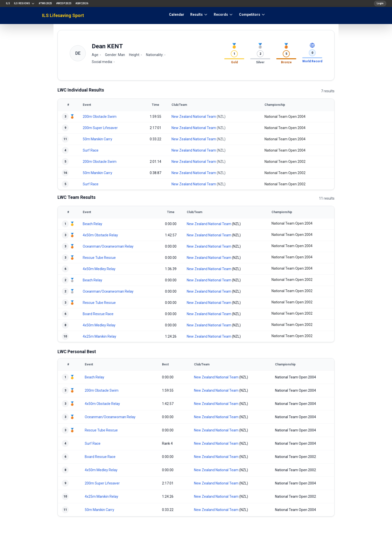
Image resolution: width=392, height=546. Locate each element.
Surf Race (91, 150)
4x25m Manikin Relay (99, 336)
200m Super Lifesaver (100, 128)
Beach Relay (92, 224)
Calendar (177, 15)
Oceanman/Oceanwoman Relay (108, 246)
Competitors (252, 15)
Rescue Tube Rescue (99, 258)
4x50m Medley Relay (99, 269)
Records (223, 15)
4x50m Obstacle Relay (100, 235)
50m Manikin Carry (97, 139)
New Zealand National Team (194, 117)
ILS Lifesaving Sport (63, 15)
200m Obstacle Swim (100, 117)
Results (199, 15)
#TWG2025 (45, 3)
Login (380, 3)
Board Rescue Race (98, 314)
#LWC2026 (82, 3)
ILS (8, 3)
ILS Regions (24, 4)
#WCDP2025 (64, 3)
